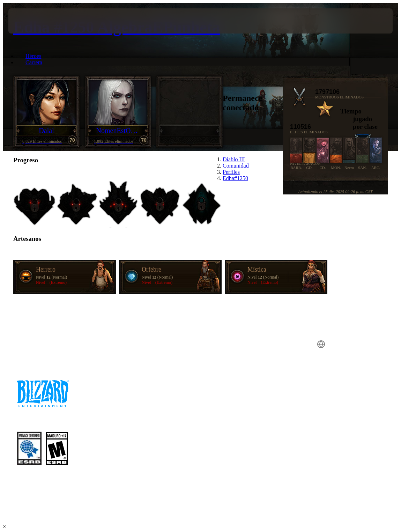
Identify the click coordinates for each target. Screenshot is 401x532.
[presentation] (29, 21)
